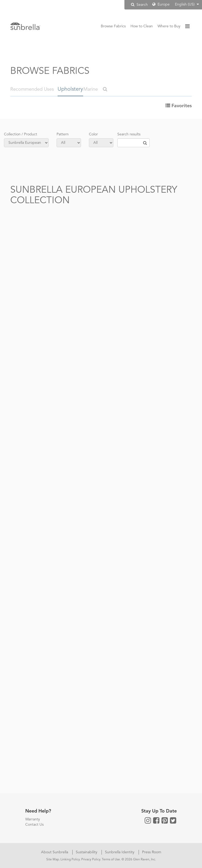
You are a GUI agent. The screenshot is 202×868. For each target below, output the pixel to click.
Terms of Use (111, 859)
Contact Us (34, 824)
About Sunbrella (55, 852)
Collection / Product (21, 134)
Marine (91, 89)
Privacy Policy (91, 859)
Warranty (33, 819)
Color (93, 134)
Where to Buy (169, 26)
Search (139, 5)
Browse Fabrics (113, 26)
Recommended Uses (32, 89)
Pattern (63, 134)
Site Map (53, 859)
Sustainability (87, 852)
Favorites (179, 105)
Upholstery (69, 89)
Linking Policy (70, 859)
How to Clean (142, 26)
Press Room (152, 852)
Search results (129, 134)
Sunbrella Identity (120, 852)
